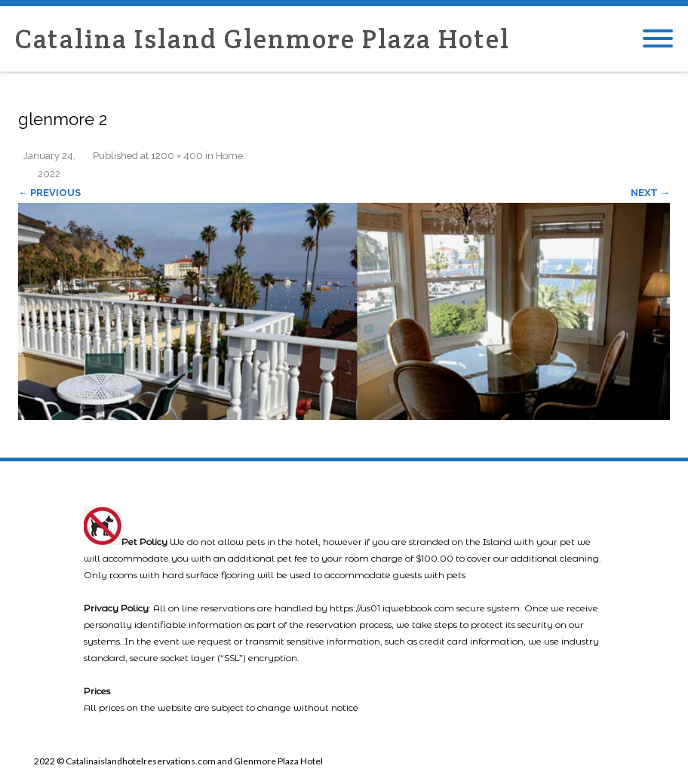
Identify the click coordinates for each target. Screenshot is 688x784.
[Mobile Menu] (658, 39)
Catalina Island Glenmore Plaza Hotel (263, 39)
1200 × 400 (177, 156)
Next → (650, 193)
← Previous (49, 193)
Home (229, 156)
